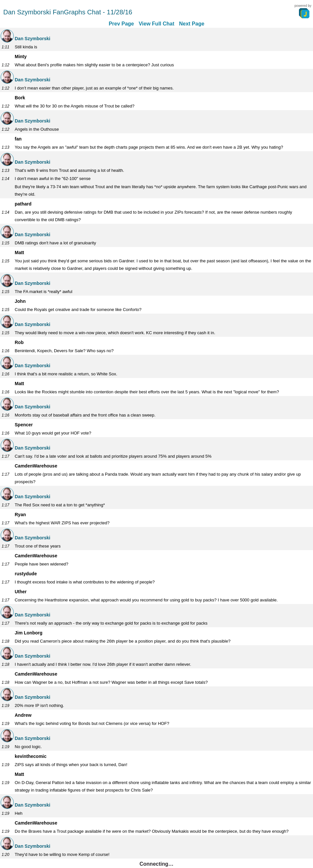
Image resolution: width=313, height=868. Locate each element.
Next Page (192, 24)
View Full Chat (156, 24)
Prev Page (121, 24)
